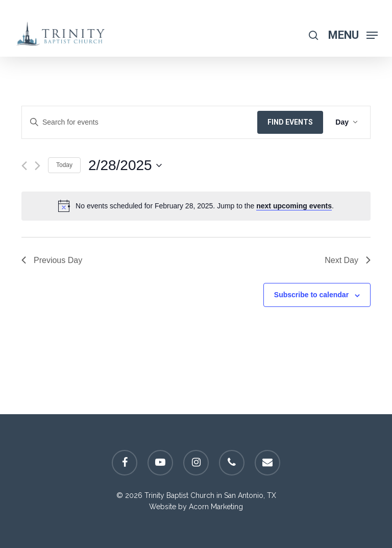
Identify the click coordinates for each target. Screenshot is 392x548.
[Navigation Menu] (353, 34)
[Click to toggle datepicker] (125, 165)
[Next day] (38, 166)
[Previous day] (24, 166)
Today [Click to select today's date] (64, 165)
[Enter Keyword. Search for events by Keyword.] (140, 122)
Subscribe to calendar (311, 295)
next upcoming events (294, 206)
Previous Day (52, 260)
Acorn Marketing (216, 507)
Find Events (290, 122)
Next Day (348, 260)
